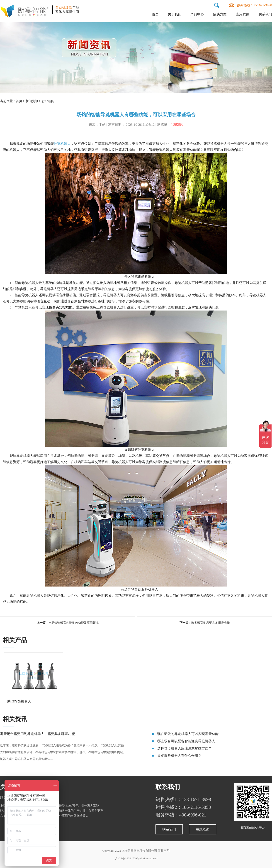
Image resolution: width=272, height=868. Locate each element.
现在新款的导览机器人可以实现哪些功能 (188, 734)
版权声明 (164, 851)
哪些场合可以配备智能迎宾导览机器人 (186, 741)
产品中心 (197, 14)
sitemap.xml (150, 858)
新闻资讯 (32, 101)
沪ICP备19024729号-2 (128, 858)
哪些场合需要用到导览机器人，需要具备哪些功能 (37, 734)
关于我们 (175, 14)
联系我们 (265, 14)
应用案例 (243, 14)
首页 (155, 14)
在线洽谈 (203, 829)
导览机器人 (62, 144)
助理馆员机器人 (19, 701)
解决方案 (220, 14)
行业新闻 (48, 101)
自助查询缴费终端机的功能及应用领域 (74, 623)
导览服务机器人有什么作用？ (179, 756)
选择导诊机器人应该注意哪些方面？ (185, 748)
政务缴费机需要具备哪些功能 (210, 623)
